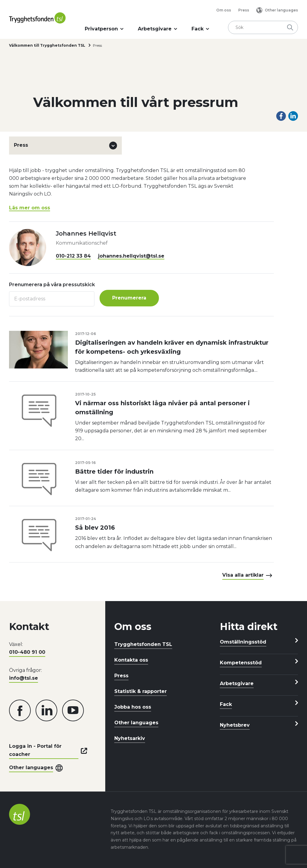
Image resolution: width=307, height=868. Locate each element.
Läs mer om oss (30, 208)
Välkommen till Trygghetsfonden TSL (47, 45)
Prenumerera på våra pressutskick (52, 285)
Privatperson (104, 29)
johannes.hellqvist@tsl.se (131, 256)
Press (244, 10)
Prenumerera (130, 298)
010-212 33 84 (73, 256)
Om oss (224, 10)
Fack (200, 29)
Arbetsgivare (157, 29)
